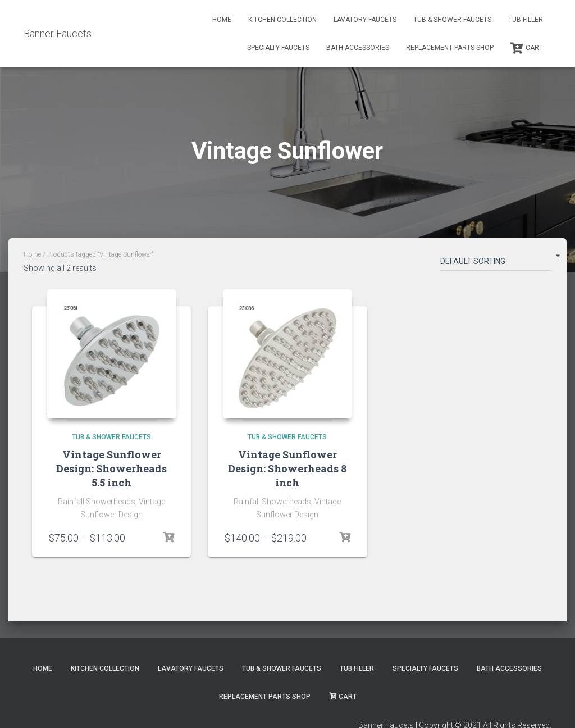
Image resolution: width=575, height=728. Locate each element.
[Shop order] (496, 263)
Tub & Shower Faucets (452, 20)
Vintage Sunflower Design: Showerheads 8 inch (287, 468)
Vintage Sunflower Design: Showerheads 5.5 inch (111, 468)
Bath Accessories (358, 48)
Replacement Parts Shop (450, 48)
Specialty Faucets (278, 48)
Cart (527, 48)
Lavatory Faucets (365, 20)
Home (222, 20)
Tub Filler (526, 20)
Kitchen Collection (282, 20)
